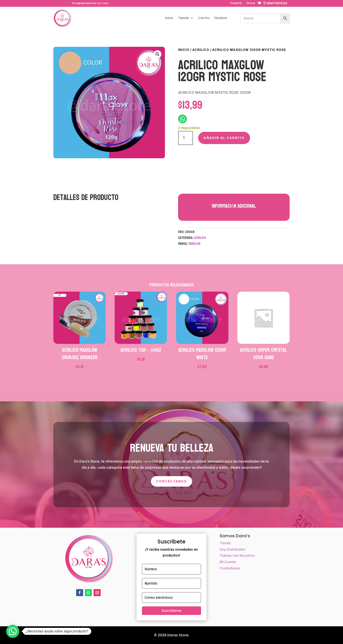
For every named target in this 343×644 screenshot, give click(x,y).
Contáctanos (171, 481)
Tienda (184, 18)
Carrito (204, 18)
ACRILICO (201, 50)
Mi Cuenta (228, 562)
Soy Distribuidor (233, 549)
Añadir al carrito (224, 138)
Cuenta (236, 3)
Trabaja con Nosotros (237, 556)
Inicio (169, 18)
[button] (157, 54)
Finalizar (221, 18)
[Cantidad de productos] (186, 138)
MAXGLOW (194, 244)
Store (251, 3)
